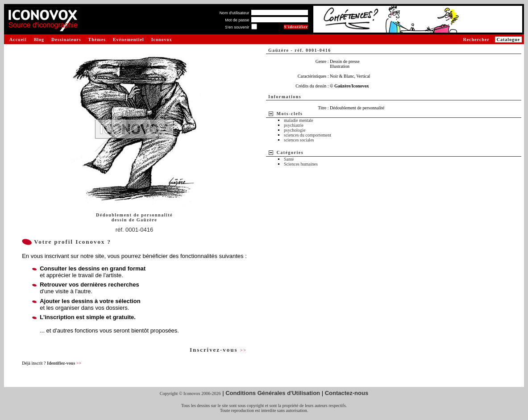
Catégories (290, 152)
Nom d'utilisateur (235, 13)
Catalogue (508, 40)
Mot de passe (237, 20)
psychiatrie (294, 125)
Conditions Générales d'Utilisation (273, 393)
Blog (39, 40)
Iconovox (162, 40)
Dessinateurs (66, 40)
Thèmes (97, 40)
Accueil (18, 40)
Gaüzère (147, 220)
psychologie (295, 130)
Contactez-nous (347, 393)
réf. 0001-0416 (135, 230)
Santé (289, 159)
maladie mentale (299, 120)
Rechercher (476, 40)
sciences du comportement (308, 135)
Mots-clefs (290, 114)
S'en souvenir (237, 27)
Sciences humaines (301, 164)
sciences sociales (299, 140)
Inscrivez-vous (218, 350)
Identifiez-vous (64, 363)
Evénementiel (129, 40)
